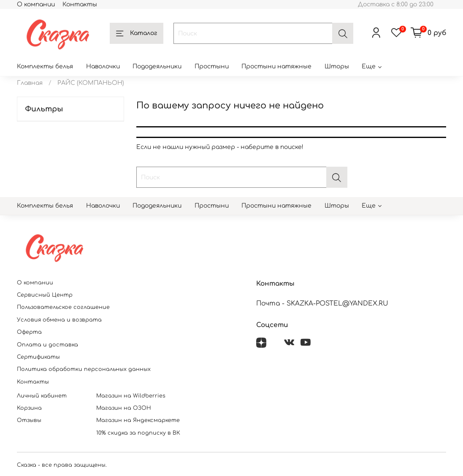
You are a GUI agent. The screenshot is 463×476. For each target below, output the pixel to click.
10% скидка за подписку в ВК (138, 433)
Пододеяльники (157, 66)
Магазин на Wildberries (131, 396)
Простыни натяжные (276, 66)
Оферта (29, 332)
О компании (36, 4)
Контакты (80, 4)
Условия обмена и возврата (59, 320)
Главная (30, 83)
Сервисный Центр (45, 295)
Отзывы (29, 420)
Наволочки (103, 66)
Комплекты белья (45, 66)
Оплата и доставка (47, 345)
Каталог (137, 34)
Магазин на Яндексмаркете (138, 420)
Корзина (29, 408)
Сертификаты (38, 357)
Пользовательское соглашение (63, 307)
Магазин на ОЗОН (124, 408)
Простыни (212, 66)
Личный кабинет (42, 396)
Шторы (337, 66)
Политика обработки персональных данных (84, 369)
